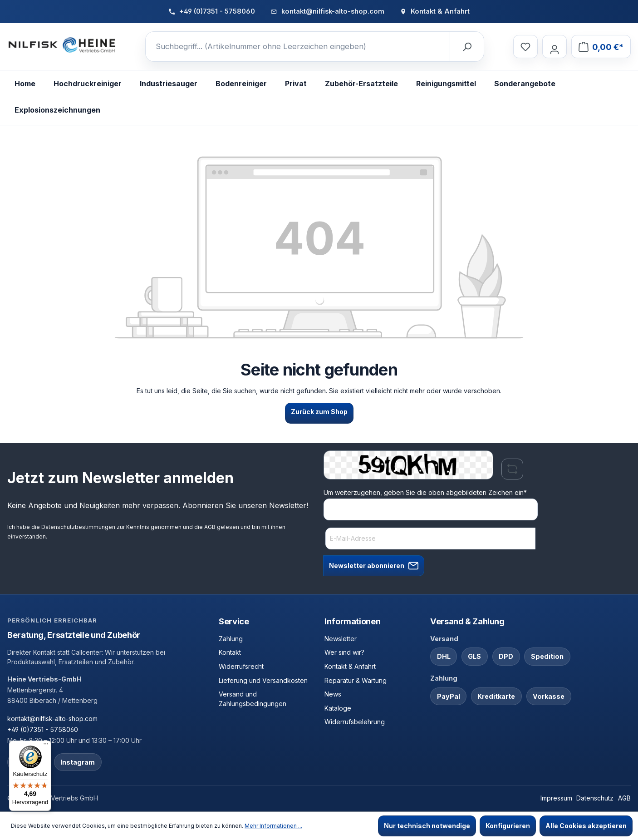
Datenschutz (595, 798)
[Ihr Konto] (555, 47)
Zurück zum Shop (319, 412)
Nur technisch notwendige (427, 826)
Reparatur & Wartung (356, 680)
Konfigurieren (508, 826)
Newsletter (341, 639)
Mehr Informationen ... (273, 826)
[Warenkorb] (601, 47)
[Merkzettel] (525, 47)
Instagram (78, 762)
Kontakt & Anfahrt (350, 666)
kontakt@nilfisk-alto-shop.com (52, 719)
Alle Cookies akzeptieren (586, 826)
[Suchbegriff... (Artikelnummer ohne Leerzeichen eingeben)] (298, 47)
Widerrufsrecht (241, 666)
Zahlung (231, 639)
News (333, 694)
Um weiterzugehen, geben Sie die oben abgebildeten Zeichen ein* (425, 492)
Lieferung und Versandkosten (263, 680)
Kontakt (230, 652)
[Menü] (46, 746)
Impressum (556, 798)
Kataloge (338, 708)
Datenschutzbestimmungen (78, 527)
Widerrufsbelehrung (355, 722)
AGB (210, 527)
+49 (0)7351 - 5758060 (43, 729)
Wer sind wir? (344, 652)
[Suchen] (466, 47)
